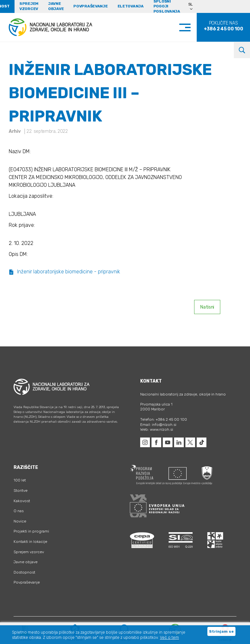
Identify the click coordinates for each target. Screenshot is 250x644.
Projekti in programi (31, 531)
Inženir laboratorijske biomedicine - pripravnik (64, 272)
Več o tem (169, 638)
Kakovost (22, 501)
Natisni (207, 307)
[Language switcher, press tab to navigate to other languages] (193, 6)
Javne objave (56, 6)
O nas (19, 511)
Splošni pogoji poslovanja (167, 6)
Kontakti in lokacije (30, 542)
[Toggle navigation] (191, 27)
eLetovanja (131, 6)
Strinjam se (221, 631)
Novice (20, 521)
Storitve (21, 491)
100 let (20, 480)
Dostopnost (24, 572)
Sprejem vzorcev (29, 6)
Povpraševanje (90, 6)
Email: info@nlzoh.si (158, 425)
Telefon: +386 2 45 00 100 (164, 419)
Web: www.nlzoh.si (157, 429)
